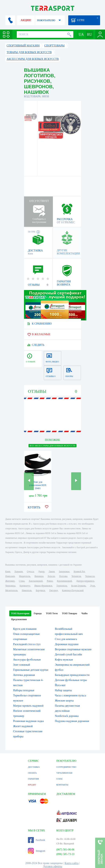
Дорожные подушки (67, 644)
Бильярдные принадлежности (72, 675)
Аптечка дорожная (24, 675)
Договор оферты (52, 866)
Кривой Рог (79, 571)
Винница (39, 576)
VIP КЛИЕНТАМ (64, 773)
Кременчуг (25, 586)
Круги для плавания (25, 629)
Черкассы (90, 576)
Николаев (10, 576)
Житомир (10, 581)
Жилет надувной (23, 726)
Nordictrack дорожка (67, 716)
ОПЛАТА (32, 773)
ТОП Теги (52, 613)
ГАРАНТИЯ (33, 779)
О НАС (59, 779)
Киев (8, 571)
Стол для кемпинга (66, 639)
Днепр (41, 571)
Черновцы (10, 586)
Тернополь (62, 586)
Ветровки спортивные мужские (73, 649)
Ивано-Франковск (43, 586)
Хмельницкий (36, 581)
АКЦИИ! (26, 20)
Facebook (36, 840)
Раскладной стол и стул (27, 644)
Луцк (93, 586)
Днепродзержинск (85, 581)
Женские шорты (64, 701)
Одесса (30, 571)
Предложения (19, 619)
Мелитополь (12, 590)
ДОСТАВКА (34, 767)
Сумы (22, 581)
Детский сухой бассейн (68, 654)
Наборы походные (24, 690)
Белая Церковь (78, 586)
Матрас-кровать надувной (28, 706)
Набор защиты (63, 690)
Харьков (18, 571)
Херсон (51, 576)
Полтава (63, 576)
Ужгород (53, 590)
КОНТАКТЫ (62, 785)
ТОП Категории (20, 613)
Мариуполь (25, 576)
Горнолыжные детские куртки (31, 670)
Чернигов (76, 576)
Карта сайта (72, 863)
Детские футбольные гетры (71, 680)
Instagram (37, 851)
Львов (52, 571)
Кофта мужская (64, 660)
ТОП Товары (70, 613)
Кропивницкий (64, 581)
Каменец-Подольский (73, 590)
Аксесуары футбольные (27, 660)
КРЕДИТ (32, 785)
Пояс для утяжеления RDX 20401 (38, 485)
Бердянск (40, 590)
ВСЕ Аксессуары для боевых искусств (52, 446)
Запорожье (64, 571)
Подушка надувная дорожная (72, 721)
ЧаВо (84, 613)
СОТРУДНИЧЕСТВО (66, 767)
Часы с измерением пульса (70, 695)
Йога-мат (60, 685)
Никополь (27, 590)
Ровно (50, 581)
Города (38, 613)
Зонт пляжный (22, 665)
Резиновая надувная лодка (29, 721)
